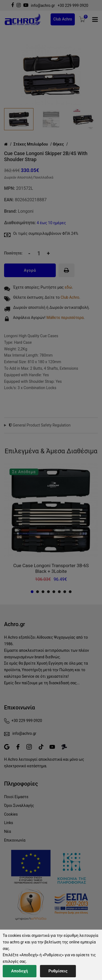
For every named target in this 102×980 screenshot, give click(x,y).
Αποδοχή (20, 971)
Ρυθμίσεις (58, 971)
